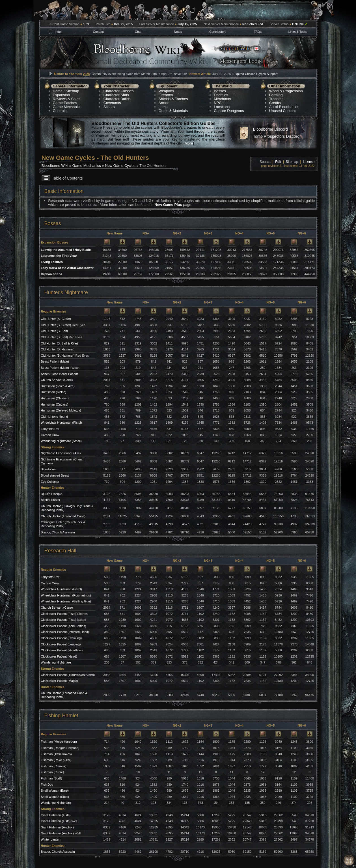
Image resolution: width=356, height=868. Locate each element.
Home (58, 91)
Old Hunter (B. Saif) (54, 331)
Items (163, 107)
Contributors (218, 32)
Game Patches (65, 103)
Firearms (166, 95)
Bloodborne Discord (270, 129)
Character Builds (117, 99)
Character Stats (116, 95)
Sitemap (72, 91)
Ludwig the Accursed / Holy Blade (66, 250)
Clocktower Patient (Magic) (59, 681)
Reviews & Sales (67, 99)
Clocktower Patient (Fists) (58, 614)
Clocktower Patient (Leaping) (61, 644)
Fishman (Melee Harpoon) (59, 742)
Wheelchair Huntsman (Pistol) (61, 423)
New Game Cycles (120, 166)
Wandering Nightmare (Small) (61, 441)
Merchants (222, 99)
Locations (222, 107)
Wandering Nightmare (56, 662)
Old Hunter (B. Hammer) (58, 349)
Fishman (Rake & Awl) (56, 760)
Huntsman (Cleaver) (55, 398)
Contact (98, 32)
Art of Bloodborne (283, 107)
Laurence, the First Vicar (59, 256)
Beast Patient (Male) (55, 361)
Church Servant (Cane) (57, 380)
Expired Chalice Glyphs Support (256, 74)
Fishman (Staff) (51, 778)
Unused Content (282, 111)
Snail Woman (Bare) (55, 791)
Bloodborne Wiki (55, 166)
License (309, 162)
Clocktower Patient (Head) (59, 656)
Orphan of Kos (51, 274)
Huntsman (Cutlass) (54, 404)
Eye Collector (50, 482)
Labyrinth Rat (50, 429)
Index (58, 32)
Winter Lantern (51, 839)
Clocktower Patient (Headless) (62, 650)
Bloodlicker (48, 469)
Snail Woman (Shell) (55, 797)
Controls (60, 111)
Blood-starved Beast (55, 475)
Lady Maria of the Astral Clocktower (67, 268)
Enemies (221, 95)
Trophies (276, 99)
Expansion (62, 95)
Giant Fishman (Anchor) (57, 827)
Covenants (112, 103)
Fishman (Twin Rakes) (56, 754)
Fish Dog (47, 785)
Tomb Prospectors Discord (276, 136)
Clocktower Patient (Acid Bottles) (63, 626)
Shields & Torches (173, 99)
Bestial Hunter (50, 500)
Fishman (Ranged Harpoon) (60, 748)
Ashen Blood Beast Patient (59, 374)
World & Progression (286, 91)
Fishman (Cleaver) (53, 766)
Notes (178, 32)
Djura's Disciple (51, 494)
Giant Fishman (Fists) (56, 815)
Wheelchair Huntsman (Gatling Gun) (66, 601)
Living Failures (52, 262)
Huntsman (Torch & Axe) (58, 386)
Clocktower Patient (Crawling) (61, 638)
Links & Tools (298, 32)
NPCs (219, 103)
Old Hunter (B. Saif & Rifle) (59, 343)
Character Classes (119, 91)
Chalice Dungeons (229, 111)
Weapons (166, 91)
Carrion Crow (50, 435)
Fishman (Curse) (52, 772)
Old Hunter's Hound (54, 417)
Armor (164, 103)
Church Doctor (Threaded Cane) (63, 516)
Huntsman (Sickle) (53, 392)
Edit (278, 162)
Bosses (220, 91)
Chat (138, 32)
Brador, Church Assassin (58, 532)
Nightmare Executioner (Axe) (61, 453)
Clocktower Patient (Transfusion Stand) (68, 675)
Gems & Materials (173, 111)
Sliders (109, 107)
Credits (275, 103)
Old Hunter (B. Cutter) (56, 319)
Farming (276, 95)
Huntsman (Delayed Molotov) (61, 410)
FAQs (258, 32)
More (189, 143)
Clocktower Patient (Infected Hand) (65, 632)
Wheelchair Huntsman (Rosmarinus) (66, 595)
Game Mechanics (67, 107)
